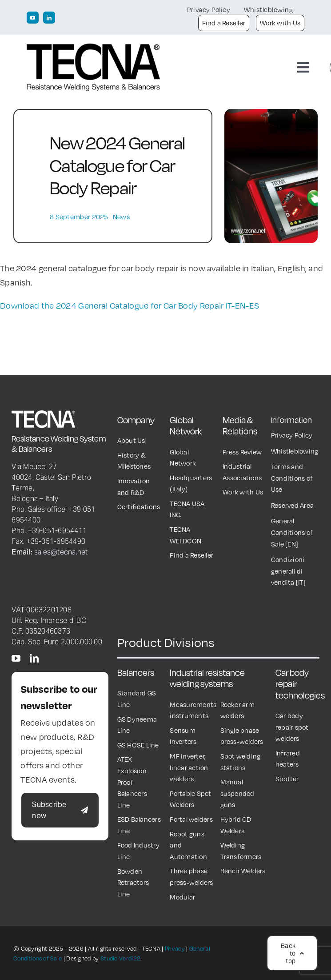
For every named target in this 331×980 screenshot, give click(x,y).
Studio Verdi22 (120, 958)
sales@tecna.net (61, 552)
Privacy (175, 948)
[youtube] (33, 18)
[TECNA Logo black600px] (93, 48)
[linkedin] (49, 18)
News (121, 217)
